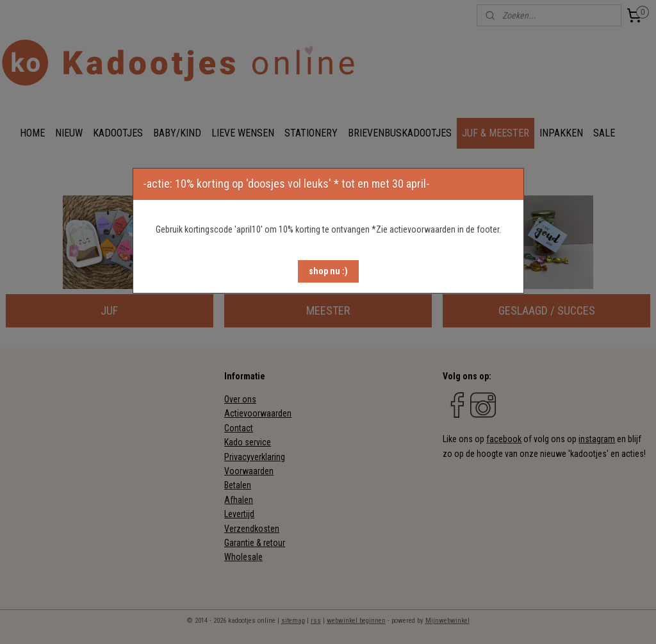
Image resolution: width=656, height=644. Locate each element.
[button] (328, 271)
